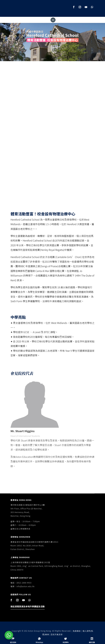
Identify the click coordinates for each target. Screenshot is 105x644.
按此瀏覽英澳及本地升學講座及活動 (28, 606)
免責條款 (77, 631)
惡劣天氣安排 (57, 635)
